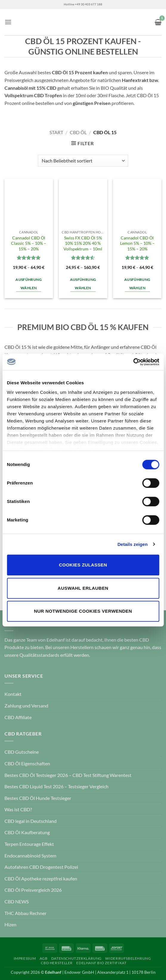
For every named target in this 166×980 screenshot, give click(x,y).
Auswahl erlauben (83, 588)
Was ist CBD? (18, 809)
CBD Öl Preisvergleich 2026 (33, 890)
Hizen (10, 924)
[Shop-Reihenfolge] (83, 161)
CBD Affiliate (18, 717)
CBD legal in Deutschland (31, 821)
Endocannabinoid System (30, 856)
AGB (44, 958)
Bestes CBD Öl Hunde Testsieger (38, 798)
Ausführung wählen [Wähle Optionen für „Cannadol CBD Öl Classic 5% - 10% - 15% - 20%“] (28, 284)
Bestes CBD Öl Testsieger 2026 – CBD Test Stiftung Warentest (68, 775)
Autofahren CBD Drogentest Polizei (41, 867)
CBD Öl (78, 132)
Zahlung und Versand (26, 706)
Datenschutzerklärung (76, 958)
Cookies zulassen (83, 565)
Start (56, 132)
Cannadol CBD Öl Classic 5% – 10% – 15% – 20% (29, 243)
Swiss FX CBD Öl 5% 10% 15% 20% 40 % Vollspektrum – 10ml (83, 243)
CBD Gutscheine (22, 752)
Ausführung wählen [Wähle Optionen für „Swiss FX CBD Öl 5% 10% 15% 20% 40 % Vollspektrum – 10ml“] (83, 284)
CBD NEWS (17, 901)
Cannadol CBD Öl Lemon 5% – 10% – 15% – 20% (137, 243)
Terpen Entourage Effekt (29, 844)
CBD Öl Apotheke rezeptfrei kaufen (41, 878)
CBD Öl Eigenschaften (27, 763)
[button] (8, 22)
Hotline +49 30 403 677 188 (83, 4)
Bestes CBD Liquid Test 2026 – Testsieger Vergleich (56, 786)
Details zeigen (132, 544)
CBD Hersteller (57, 963)
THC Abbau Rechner (25, 913)
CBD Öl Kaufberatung (27, 832)
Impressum (25, 958)
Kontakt (13, 694)
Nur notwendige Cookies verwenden (83, 611)
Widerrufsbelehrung (128, 958)
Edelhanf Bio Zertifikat (101, 963)
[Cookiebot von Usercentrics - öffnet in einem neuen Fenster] (133, 362)
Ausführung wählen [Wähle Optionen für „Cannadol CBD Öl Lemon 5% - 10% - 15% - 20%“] (137, 284)
